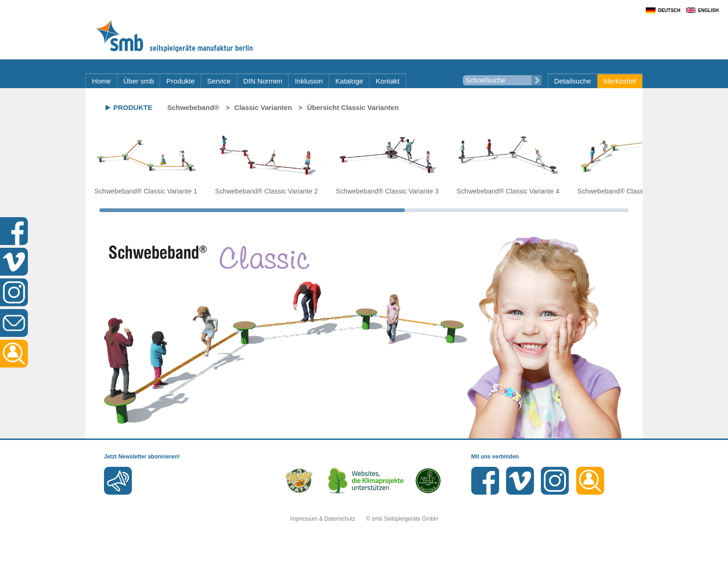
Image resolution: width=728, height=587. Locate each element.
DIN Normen (263, 81)
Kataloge (349, 81)
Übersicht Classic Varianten (353, 107)
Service (219, 81)
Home (101, 81)
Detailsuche (573, 81)
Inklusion (309, 81)
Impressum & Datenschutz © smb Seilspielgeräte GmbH (364, 519)
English (708, 10)
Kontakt (388, 81)
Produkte (180, 81)
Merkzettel (620, 81)
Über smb (139, 81)
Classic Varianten (263, 107)
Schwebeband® (193, 107)
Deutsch (669, 10)
